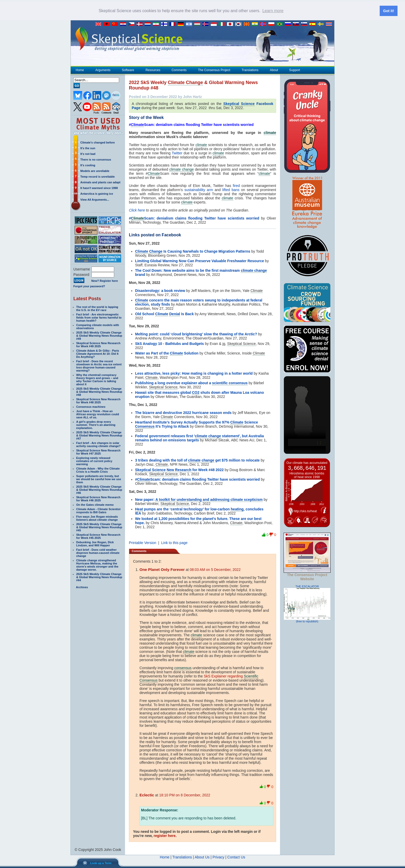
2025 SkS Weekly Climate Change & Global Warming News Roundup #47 (99, 435)
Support (295, 70)
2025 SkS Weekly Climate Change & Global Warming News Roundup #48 (99, 391)
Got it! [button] (388, 11)
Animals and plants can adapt (100, 182)
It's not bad (88, 154)
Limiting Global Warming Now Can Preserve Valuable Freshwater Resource (200, 261)
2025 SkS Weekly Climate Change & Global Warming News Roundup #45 (99, 527)
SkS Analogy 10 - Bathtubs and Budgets (169, 343)
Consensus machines (91, 406)
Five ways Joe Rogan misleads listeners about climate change (97, 518)
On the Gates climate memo (95, 504)
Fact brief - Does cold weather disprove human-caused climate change (98, 553)
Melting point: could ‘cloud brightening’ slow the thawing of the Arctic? (196, 334)
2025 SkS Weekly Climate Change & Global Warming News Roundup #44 (99, 577)
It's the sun (88, 148)
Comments (179, 70)
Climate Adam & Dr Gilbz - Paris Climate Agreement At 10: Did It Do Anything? (98, 353)
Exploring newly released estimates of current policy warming (94, 461)
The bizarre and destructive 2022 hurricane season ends (183, 412)
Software (128, 70)
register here (165, 835)
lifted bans (231, 190)
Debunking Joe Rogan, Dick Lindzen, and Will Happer (95, 544)
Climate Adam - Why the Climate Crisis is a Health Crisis (98, 470)
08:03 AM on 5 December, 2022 (215, 569)
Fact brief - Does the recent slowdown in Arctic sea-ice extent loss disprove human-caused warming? (99, 366)
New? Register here (105, 281)
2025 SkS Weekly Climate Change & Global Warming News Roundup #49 (99, 335)
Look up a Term (101, 863)
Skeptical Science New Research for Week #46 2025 (98, 499)
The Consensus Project (214, 70)
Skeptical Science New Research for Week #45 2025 (98, 536)
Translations (250, 70)
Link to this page (174, 542)
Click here (137, 210)
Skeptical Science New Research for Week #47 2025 (98, 452)
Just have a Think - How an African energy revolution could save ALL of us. (98, 414)
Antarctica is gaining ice (97, 193)
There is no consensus (96, 159)
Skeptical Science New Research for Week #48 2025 (98, 401)
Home (80, 70)
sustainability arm (199, 190)
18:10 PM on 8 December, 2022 (185, 795)
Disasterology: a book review (160, 290)
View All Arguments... (95, 199)
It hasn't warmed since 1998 (99, 188)
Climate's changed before (98, 142)
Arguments (103, 70)
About (274, 70)
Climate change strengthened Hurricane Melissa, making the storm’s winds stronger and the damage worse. (97, 565)
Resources (153, 70)
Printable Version (143, 542)
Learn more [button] (273, 11)
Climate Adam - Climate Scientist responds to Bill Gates (98, 510)
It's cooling (88, 165)
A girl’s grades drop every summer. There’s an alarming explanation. (96, 425)
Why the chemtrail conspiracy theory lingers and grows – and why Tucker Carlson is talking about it (97, 379)
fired (236, 185)
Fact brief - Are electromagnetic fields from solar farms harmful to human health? (99, 317)
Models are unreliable (95, 171)
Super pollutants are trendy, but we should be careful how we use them (99, 479)
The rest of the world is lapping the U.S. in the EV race (97, 308)
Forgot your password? (89, 286)
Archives (82, 587)
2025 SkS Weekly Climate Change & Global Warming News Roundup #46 (99, 489)
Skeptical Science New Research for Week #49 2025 (98, 344)
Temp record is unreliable (98, 176)
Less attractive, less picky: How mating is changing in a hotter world (194, 373)
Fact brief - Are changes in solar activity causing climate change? (98, 444)
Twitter (177, 153)
